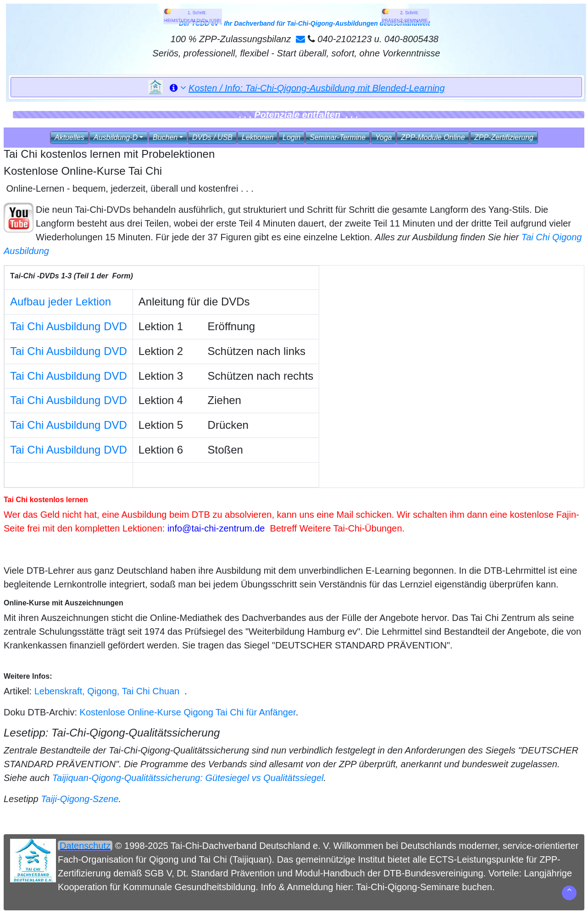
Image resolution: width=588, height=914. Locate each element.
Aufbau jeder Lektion (61, 302)
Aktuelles (69, 137)
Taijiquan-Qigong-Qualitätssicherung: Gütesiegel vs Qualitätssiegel (188, 778)
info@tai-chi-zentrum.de (216, 528)
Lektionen (258, 137)
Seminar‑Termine (338, 137)
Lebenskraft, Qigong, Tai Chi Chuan (107, 691)
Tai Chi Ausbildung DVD (69, 326)
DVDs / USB (212, 137)
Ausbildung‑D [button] (116, 137)
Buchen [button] (165, 137)
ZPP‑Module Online (433, 137)
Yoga (383, 137)
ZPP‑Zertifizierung (504, 137)
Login (291, 137)
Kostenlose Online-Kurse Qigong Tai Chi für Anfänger (188, 712)
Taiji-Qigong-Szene (80, 799)
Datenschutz (85, 846)
